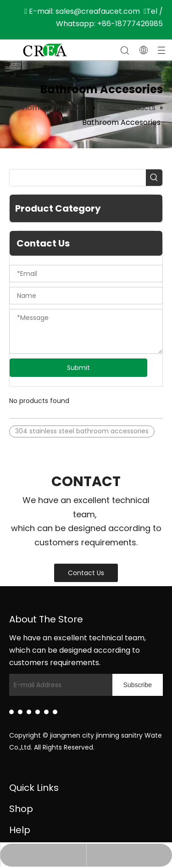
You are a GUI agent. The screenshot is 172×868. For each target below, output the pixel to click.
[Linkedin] (11, 712)
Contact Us (86, 573)
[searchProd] (78, 178)
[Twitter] (29, 712)
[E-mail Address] (69, 685)
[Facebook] (20, 712)
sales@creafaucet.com (98, 11)
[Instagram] (46, 712)
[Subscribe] (138, 685)
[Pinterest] (55, 712)
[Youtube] (38, 712)
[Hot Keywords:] (154, 178)
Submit (78, 368)
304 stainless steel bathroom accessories (82, 431)
